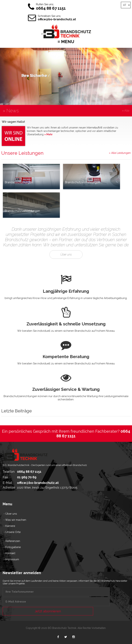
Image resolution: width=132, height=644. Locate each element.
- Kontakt (9, 553)
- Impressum (11, 559)
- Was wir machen (15, 520)
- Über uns (10, 514)
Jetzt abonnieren (48, 611)
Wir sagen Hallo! (13, 122)
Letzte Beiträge (16, 420)
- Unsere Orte (12, 532)
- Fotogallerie (12, 547)
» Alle (126, 111)
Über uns (66, 279)
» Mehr (48, 134)
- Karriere (9, 526)
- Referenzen (12, 541)
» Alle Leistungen (120, 153)
